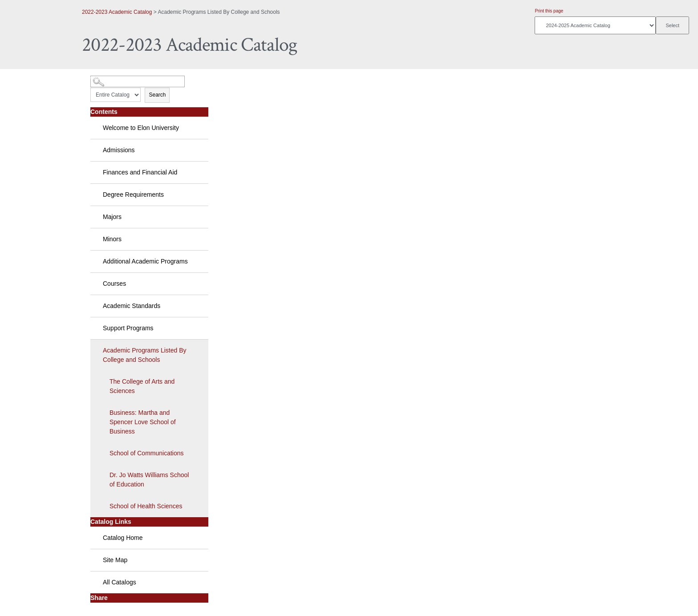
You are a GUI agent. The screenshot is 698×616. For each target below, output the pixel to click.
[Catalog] (595, 25)
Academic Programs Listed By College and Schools (145, 355)
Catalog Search (107, 78)
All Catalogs (120, 582)
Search (157, 95)
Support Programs (128, 328)
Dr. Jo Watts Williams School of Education (149, 480)
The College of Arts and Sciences (142, 386)
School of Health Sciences (146, 506)
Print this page (549, 11)
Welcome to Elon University (141, 128)
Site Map (115, 560)
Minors (112, 239)
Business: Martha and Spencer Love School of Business (143, 422)
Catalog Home (123, 538)
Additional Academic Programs (145, 261)
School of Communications (147, 453)
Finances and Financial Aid (140, 172)
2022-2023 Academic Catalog (117, 12)
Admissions (119, 150)
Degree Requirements (133, 195)
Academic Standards (132, 306)
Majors (112, 217)
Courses (114, 284)
